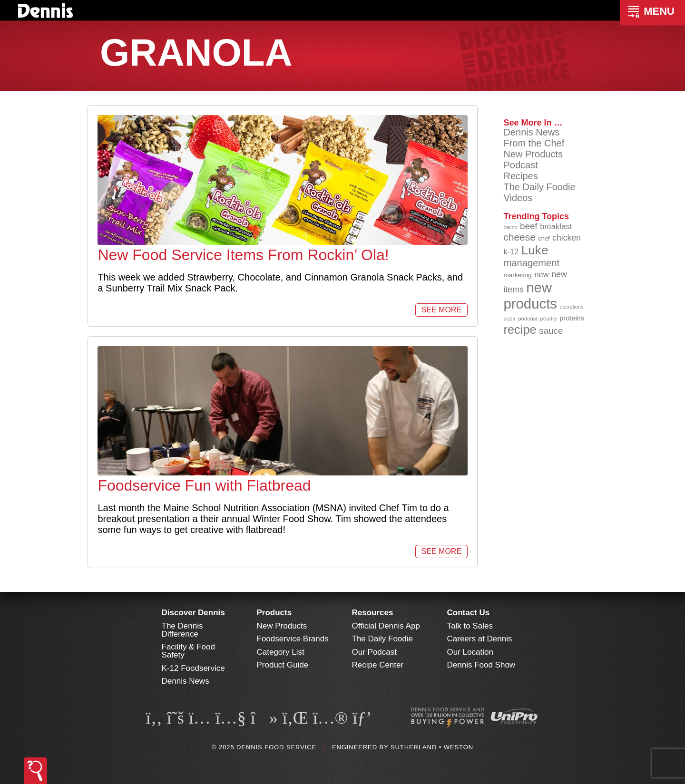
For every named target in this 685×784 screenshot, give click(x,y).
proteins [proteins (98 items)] (572, 318)
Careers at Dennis (480, 639)
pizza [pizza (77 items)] (509, 319)
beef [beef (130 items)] (529, 226)
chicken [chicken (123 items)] (567, 238)
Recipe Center (378, 665)
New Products (533, 154)
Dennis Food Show (481, 665)
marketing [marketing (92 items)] (517, 275)
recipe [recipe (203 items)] (520, 329)
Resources (373, 613)
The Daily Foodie (539, 187)
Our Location (470, 652)
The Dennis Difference (182, 630)
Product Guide (283, 665)
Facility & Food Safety (188, 651)
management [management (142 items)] (531, 263)
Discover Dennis (193, 613)
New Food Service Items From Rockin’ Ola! (243, 255)
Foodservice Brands (293, 639)
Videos (518, 198)
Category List (281, 652)
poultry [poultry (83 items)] (549, 318)
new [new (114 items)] (542, 275)
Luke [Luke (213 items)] (535, 250)
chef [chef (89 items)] (544, 238)
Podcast (520, 165)
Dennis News (531, 132)
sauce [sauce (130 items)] (551, 331)
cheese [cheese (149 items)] (519, 237)
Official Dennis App (386, 626)
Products (274, 613)
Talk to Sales (470, 626)
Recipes (520, 176)
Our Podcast (375, 652)
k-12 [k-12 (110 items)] (511, 252)
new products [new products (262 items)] (530, 295)
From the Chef (534, 143)
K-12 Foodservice (193, 668)
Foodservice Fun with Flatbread (204, 485)
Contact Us (469, 613)
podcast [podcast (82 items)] (528, 318)
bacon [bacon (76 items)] (510, 227)
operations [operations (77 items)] (572, 307)
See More (441, 310)
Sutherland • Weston (432, 747)
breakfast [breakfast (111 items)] (556, 226)
